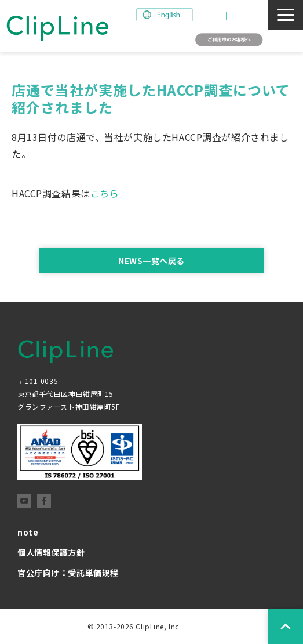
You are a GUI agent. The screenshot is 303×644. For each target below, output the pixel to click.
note (28, 532)
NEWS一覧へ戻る (151, 261)
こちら (105, 193)
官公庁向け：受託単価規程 (68, 573)
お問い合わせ (229, 16)
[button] (286, 15)
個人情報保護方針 (51, 552)
